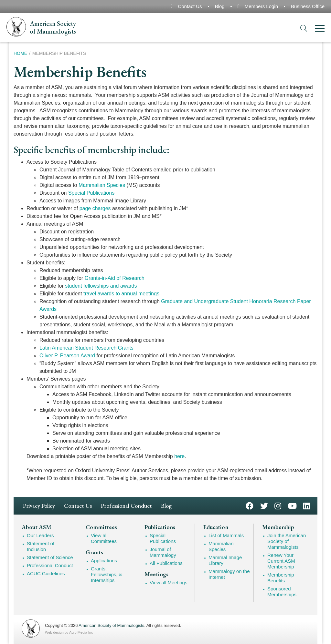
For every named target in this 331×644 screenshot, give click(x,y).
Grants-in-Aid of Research (115, 278)
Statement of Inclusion (41, 546)
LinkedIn (307, 505)
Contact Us (190, 6)
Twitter (264, 505)
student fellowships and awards (101, 286)
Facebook (250, 505)
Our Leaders (40, 535)
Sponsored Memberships (282, 592)
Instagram (278, 505)
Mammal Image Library (225, 560)
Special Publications (91, 193)
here (179, 456)
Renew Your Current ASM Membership (281, 561)
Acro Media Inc (81, 632)
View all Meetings (168, 583)
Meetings (156, 574)
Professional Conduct (126, 506)
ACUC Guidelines (46, 573)
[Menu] (320, 30)
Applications (104, 561)
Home (20, 53)
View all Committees (104, 538)
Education (216, 527)
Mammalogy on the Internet (229, 574)
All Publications (166, 563)
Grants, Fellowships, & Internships (107, 574)
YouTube (292, 505)
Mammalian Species (102, 185)
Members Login (261, 6)
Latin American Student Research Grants (86, 348)
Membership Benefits (281, 578)
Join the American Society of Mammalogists (287, 541)
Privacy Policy (39, 506)
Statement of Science (50, 557)
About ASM (37, 527)
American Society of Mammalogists (111, 625)
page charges (95, 208)
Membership (278, 527)
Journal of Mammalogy (163, 552)
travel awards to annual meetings (121, 294)
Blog (220, 6)
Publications (160, 527)
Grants (94, 552)
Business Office (308, 6)
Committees (101, 527)
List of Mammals (226, 535)
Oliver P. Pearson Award (67, 356)
